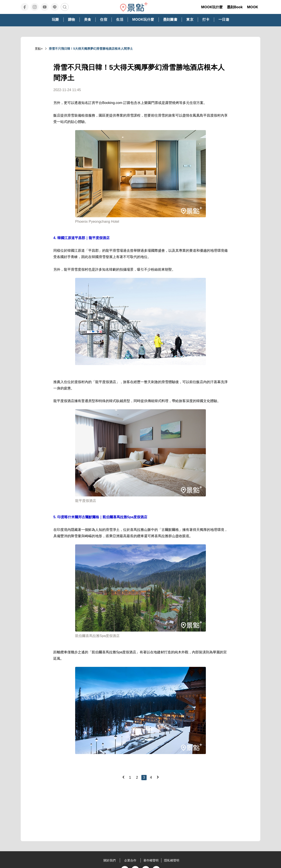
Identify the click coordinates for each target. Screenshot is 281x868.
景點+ (39, 49)
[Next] (158, 777)
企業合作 (130, 860)
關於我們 (110, 860)
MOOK (253, 7)
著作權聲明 (151, 860)
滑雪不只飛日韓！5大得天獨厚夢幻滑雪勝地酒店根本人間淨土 (91, 49)
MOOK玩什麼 (212, 7)
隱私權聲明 (172, 860)
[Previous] (123, 777)
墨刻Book (235, 7)
